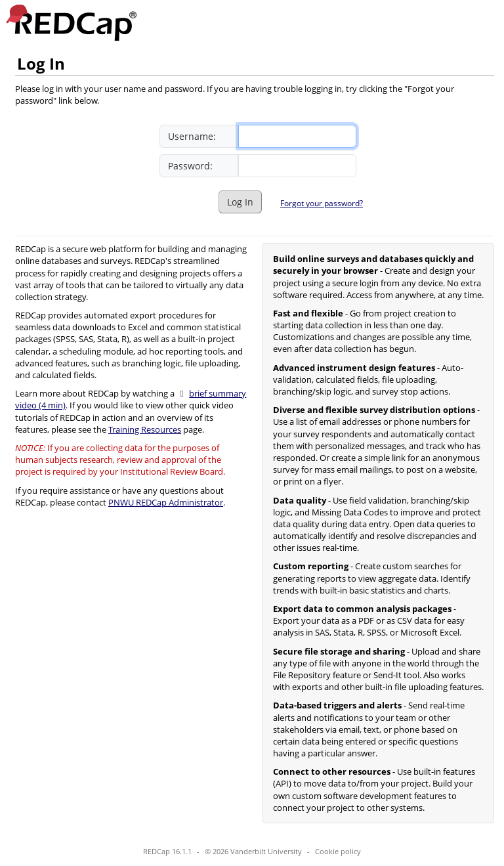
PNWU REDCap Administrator (166, 502)
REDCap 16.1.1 (167, 851)
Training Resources (145, 429)
